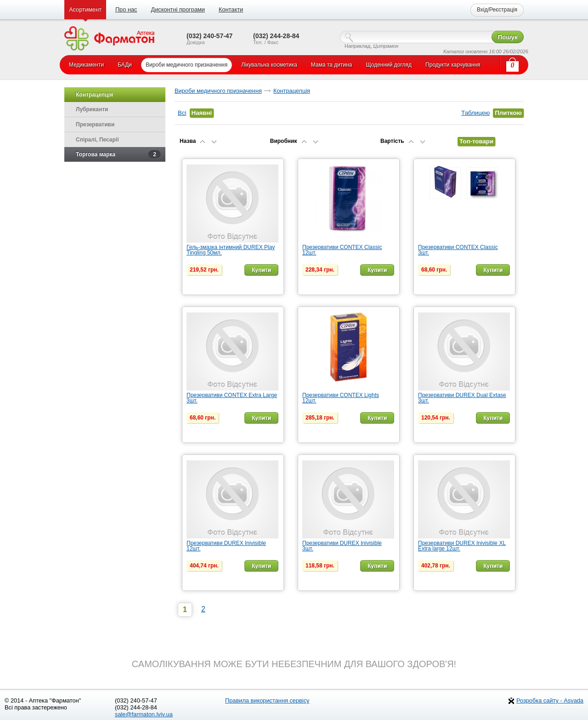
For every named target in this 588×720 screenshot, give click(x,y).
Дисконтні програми (178, 9)
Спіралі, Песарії (97, 140)
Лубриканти (92, 109)
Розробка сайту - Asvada (550, 700)
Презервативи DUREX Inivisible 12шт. (226, 546)
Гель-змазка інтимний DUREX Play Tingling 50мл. (231, 250)
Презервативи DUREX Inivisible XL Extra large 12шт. (462, 546)
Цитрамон (386, 46)
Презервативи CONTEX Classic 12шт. (342, 250)
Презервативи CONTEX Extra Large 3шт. (232, 398)
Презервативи (95, 125)
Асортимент (85, 9)
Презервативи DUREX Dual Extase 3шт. (462, 398)
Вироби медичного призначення (218, 91)
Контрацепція (292, 91)
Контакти (231, 9)
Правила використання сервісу (267, 700)
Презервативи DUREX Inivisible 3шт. (342, 546)
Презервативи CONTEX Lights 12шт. (341, 398)
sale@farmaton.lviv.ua (144, 714)
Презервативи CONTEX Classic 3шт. (458, 250)
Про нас (126, 9)
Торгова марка (118, 154)
